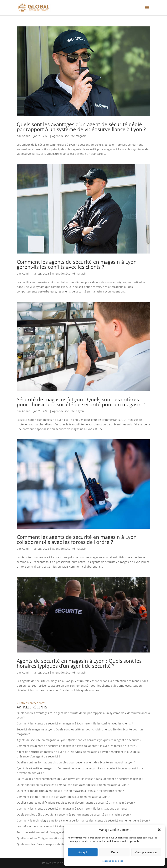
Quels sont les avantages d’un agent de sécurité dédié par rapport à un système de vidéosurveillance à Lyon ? (81, 127)
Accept (83, 852)
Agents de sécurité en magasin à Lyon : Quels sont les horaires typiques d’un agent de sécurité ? (79, 663)
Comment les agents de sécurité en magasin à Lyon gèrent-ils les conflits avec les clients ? (77, 264)
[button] (159, 830)
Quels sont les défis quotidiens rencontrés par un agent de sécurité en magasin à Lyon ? (74, 814)
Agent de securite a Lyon (68, 411)
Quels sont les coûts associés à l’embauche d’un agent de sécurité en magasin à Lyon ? (73, 785)
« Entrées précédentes (31, 703)
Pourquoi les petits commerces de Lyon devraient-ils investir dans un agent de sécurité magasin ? (80, 779)
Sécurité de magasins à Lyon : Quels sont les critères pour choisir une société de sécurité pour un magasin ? (81, 402)
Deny (114, 852)
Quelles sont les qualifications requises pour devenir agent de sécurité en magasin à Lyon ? (76, 802)
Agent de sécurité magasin (69, 136)
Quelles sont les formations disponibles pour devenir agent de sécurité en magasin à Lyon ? (76, 762)
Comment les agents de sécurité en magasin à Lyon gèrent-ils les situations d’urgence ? (73, 808)
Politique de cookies (113, 861)
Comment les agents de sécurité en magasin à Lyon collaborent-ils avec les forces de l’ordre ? (77, 539)
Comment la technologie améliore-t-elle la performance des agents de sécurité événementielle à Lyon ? (83, 820)
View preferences (146, 852)
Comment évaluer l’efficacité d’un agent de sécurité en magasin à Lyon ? (63, 797)
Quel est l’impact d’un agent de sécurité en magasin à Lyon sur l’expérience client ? (70, 791)
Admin (26, 136)
